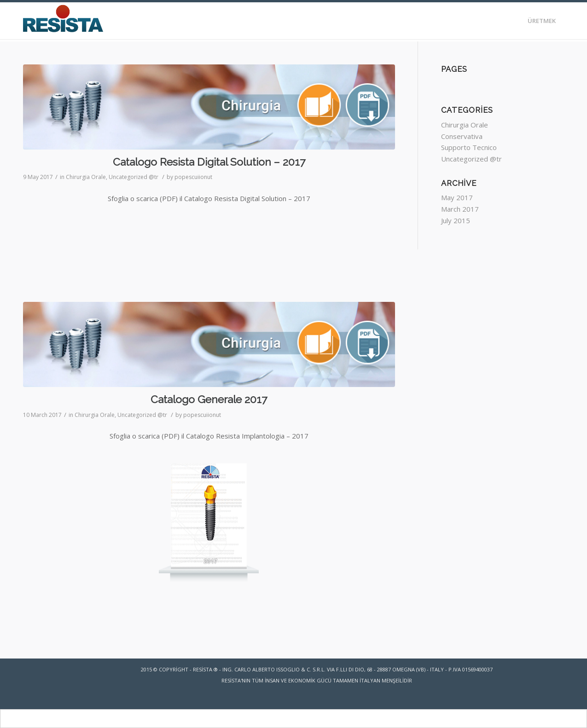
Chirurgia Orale (86, 177)
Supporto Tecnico (469, 147)
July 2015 (456, 220)
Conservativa (462, 136)
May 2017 (457, 197)
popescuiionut (193, 177)
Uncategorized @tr (134, 177)
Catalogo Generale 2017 (209, 399)
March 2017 (460, 209)
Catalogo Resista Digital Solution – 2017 (209, 162)
